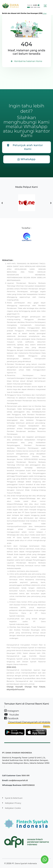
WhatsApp (26, 159)
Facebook (11, 718)
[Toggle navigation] (45, 6)
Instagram (12, 711)
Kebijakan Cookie (13, 808)
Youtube (12, 715)
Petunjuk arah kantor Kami (25, 147)
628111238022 (28, 785)
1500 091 (25, 775)
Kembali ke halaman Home (27, 61)
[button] (39, 5)
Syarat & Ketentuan (14, 798)
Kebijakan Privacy (13, 803)
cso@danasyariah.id (18, 780)
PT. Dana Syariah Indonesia (24, 863)
